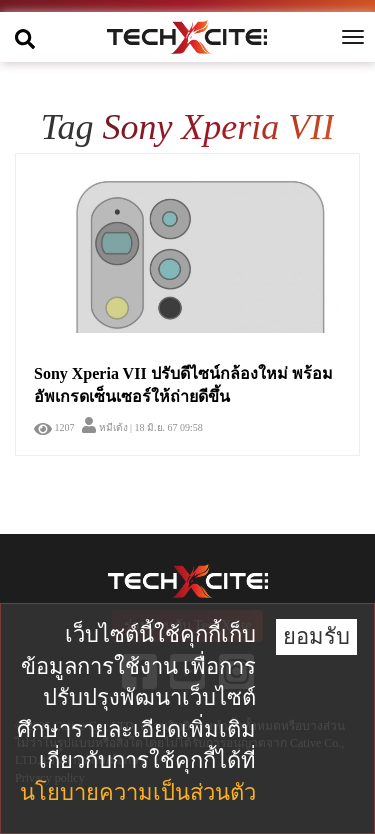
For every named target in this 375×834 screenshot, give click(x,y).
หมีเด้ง (105, 427)
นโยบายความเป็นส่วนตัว (138, 792)
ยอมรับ (316, 636)
